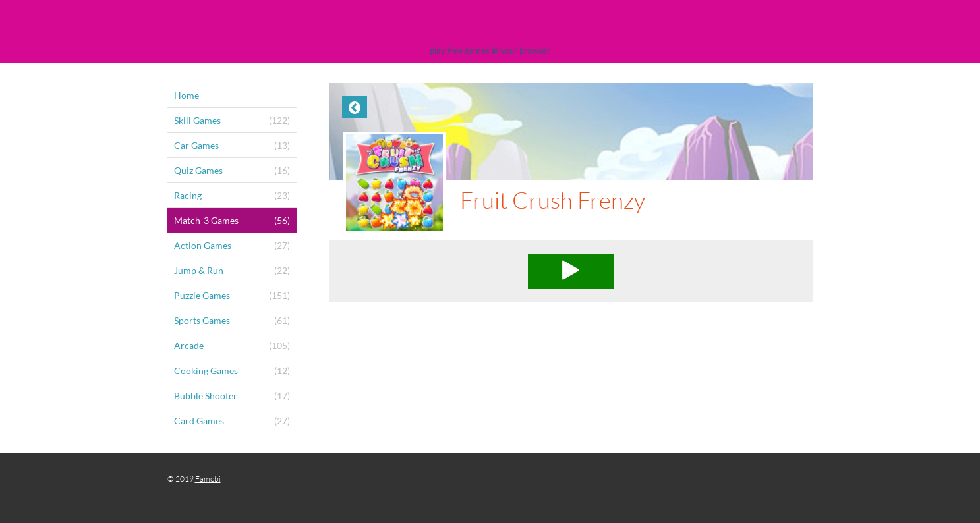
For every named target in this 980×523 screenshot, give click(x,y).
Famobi (208, 479)
